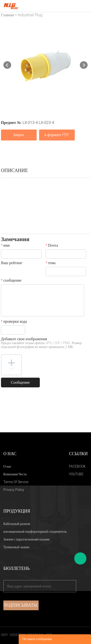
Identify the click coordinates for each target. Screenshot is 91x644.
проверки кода (14, 322)
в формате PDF (57, 135)
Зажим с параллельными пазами (26, 539)
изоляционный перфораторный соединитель (35, 532)
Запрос (19, 135)
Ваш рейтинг (12, 263)
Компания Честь (15, 474)
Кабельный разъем (17, 524)
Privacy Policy (14, 490)
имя (5, 246)
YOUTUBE (76, 474)
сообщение (11, 281)
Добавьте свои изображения (41, 343)
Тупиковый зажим (16, 547)
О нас (7, 466)
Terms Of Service (16, 482)
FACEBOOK (77, 466)
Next (84, 65)
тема (51, 263)
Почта (52, 246)
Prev (7, 65)
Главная (8, 15)
